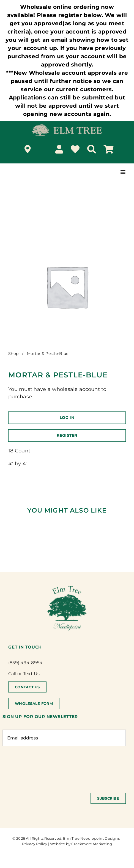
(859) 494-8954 (25, 663)
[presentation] (44, 767)
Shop (13, 354)
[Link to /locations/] (28, 149)
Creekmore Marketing (92, 844)
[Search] (92, 149)
